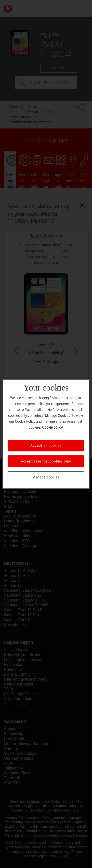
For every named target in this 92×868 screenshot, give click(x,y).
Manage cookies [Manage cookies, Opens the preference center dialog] (46, 477)
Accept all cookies (46, 446)
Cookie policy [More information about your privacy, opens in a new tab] (52, 427)
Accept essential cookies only (46, 461)
